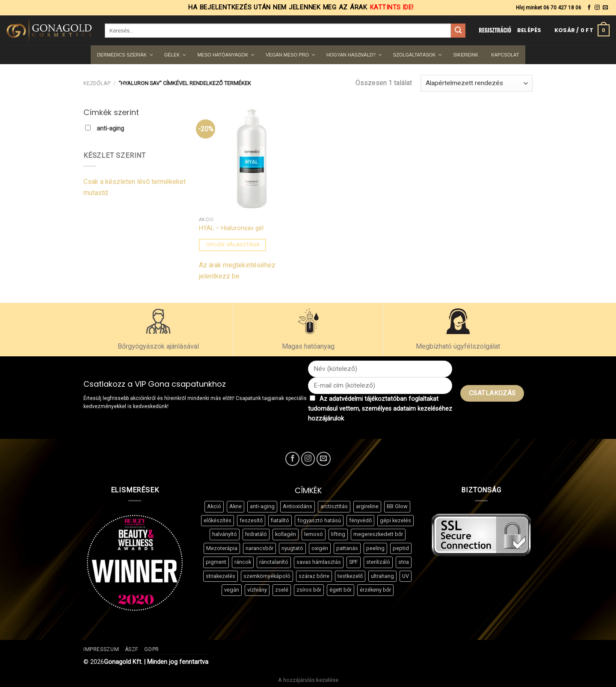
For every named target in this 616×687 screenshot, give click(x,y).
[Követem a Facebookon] (589, 8)
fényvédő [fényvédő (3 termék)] (360, 520)
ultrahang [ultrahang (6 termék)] (382, 576)
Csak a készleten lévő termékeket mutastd (135, 187)
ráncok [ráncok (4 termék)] (243, 562)
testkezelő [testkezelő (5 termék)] (350, 576)
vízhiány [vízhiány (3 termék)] (257, 590)
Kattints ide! (392, 7)
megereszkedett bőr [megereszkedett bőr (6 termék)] (378, 534)
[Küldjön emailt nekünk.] (605, 8)
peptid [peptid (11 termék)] (401, 548)
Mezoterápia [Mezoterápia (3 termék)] (222, 548)
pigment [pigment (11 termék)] (216, 562)
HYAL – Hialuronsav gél (231, 228)
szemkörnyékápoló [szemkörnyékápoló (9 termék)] (267, 576)
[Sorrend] (477, 83)
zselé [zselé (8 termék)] (282, 590)
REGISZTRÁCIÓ (495, 30)
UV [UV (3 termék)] (406, 576)
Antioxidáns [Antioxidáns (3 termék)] (298, 506)
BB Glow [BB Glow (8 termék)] (397, 506)
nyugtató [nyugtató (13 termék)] (292, 548)
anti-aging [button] (110, 129)
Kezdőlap (97, 83)
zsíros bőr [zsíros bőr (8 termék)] (309, 590)
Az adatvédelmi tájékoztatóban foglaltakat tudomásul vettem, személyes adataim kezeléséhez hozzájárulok (380, 409)
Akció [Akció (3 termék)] (214, 506)
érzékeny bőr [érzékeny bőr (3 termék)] (375, 590)
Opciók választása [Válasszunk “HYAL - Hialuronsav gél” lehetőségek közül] (233, 245)
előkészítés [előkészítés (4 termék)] (218, 520)
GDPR (151, 649)
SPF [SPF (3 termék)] (354, 562)
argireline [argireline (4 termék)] (367, 506)
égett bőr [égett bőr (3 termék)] (341, 590)
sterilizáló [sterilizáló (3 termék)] (378, 562)
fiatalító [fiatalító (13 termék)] (280, 520)
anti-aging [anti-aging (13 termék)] (262, 506)
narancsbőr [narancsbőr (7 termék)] (259, 548)
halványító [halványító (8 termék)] (225, 534)
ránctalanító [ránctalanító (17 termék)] (274, 562)
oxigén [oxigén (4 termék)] (320, 548)
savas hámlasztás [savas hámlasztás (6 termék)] (319, 562)
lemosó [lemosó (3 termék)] (314, 534)
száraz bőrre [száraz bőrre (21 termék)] (314, 576)
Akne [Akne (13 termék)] (235, 506)
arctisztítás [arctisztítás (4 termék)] (334, 506)
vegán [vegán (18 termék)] (232, 590)
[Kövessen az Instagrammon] (597, 8)
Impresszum (101, 649)
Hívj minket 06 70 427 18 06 (549, 8)
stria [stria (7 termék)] (404, 562)
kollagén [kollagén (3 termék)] (286, 534)
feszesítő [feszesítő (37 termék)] (251, 520)
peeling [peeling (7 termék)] (375, 548)
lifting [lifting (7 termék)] (338, 534)
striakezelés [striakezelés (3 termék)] (221, 576)
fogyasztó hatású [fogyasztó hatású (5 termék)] (319, 520)
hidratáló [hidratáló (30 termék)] (256, 534)
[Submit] (458, 31)
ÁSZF (132, 649)
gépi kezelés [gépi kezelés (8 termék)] (395, 520)
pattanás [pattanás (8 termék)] (347, 548)
